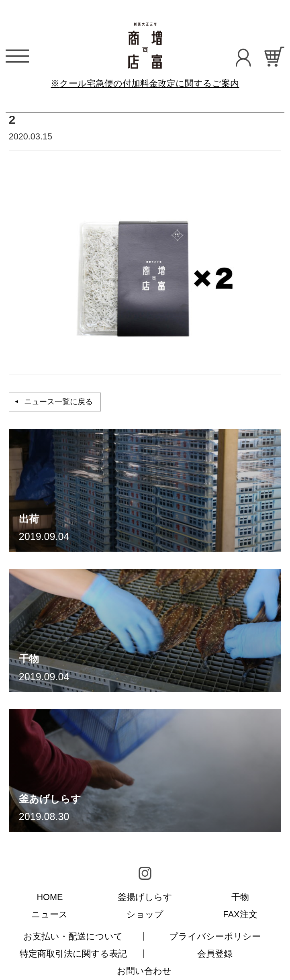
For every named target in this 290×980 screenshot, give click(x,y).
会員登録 (215, 954)
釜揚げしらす (145, 897)
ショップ (145, 914)
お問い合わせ (144, 971)
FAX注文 (240, 914)
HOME (50, 897)
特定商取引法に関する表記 (73, 954)
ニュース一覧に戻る (58, 402)
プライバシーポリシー (215, 936)
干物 (240, 897)
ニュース (50, 914)
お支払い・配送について (73, 936)
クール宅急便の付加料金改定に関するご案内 (149, 83)
